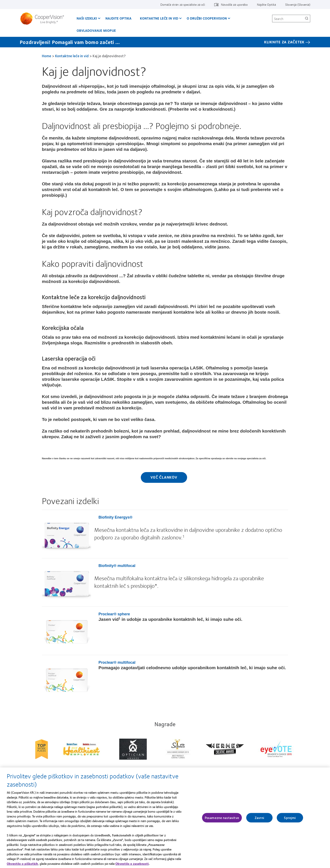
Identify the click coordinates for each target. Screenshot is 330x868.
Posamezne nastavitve (222, 818)
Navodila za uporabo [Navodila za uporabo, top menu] (234, 4)
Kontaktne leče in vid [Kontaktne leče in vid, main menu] (159, 18)
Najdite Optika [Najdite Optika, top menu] (266, 4)
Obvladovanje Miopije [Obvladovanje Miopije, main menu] (96, 30)
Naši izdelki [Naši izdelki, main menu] (87, 18)
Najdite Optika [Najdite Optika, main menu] (118, 18)
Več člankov (164, 477)
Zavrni (259, 818)
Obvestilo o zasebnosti (132, 864)
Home (47, 56)
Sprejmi (290, 818)
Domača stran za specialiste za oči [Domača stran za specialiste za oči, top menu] (183, 4)
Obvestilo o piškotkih (22, 864)
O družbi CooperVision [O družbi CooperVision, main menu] (207, 18)
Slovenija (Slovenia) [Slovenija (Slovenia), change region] (298, 4)
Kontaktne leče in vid (72, 56)
